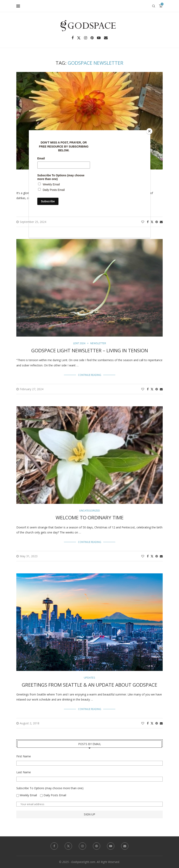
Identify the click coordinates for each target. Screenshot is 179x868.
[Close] (149, 131)
